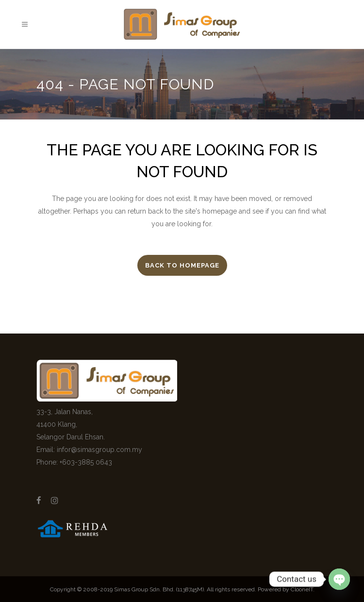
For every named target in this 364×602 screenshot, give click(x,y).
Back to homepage (182, 265)
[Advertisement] (261, 442)
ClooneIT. (303, 589)
